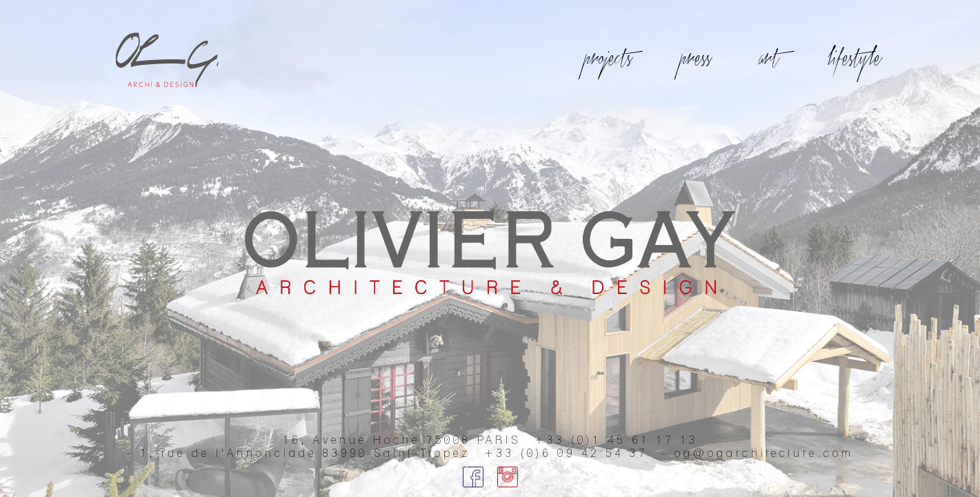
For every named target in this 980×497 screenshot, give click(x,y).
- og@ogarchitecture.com (758, 453)
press (697, 59)
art (770, 59)
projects (609, 59)
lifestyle (855, 59)
